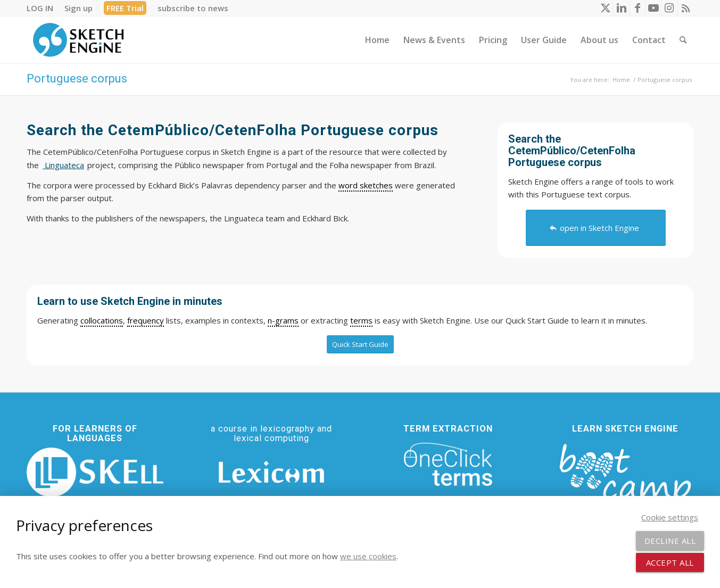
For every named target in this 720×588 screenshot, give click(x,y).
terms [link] (361, 320)
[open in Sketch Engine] (596, 228)
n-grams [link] (283, 320)
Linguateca (63, 165)
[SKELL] (95, 472)
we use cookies (368, 556)
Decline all (670, 541)
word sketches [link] (366, 185)
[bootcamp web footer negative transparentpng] (625, 480)
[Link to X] (605, 8)
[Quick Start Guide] (360, 344)
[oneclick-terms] (448, 465)
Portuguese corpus (77, 78)
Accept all (670, 562)
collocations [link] (102, 320)
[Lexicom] (271, 472)
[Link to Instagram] (669, 8)
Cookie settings (670, 517)
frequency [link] (146, 320)
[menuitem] (43, 8)
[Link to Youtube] (653, 8)
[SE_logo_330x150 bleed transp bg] (78, 40)
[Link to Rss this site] (685, 8)
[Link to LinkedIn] (621, 8)
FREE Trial (125, 8)
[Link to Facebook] (637, 8)
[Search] (683, 40)
